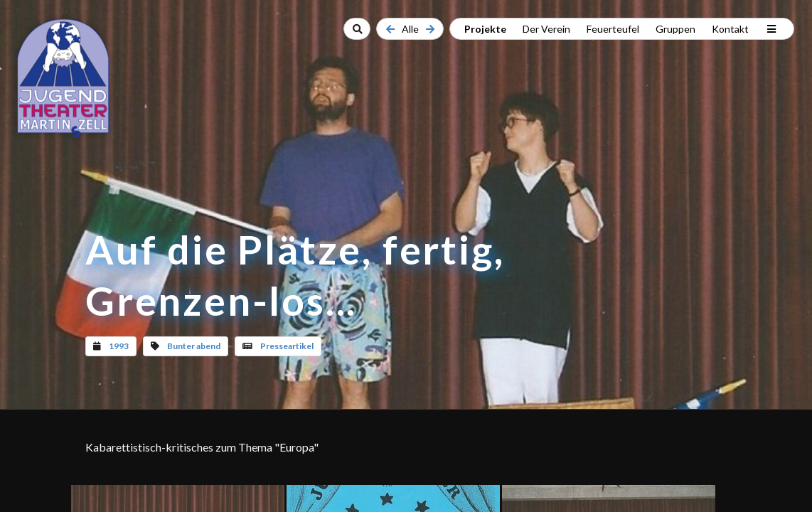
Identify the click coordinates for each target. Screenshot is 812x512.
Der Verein (546, 29)
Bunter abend (194, 346)
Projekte (485, 29)
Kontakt (730, 29)
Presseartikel (287, 346)
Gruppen (675, 29)
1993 (119, 346)
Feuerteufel (613, 29)
